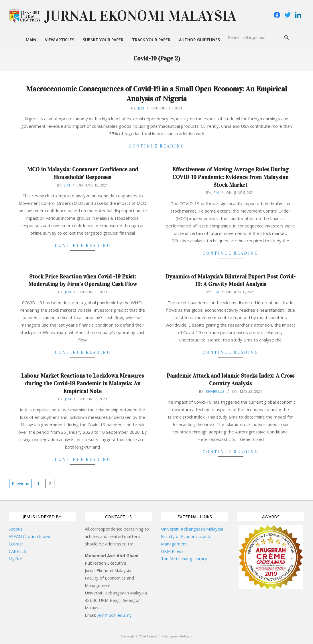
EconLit (16, 544)
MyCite (15, 559)
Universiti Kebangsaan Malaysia (192, 529)
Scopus (16, 529)
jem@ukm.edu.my (114, 615)
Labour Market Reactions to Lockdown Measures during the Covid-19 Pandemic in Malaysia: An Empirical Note (82, 383)
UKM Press (172, 551)
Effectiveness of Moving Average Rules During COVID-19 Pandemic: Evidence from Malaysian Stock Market (231, 177)
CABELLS (17, 551)
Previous (20, 483)
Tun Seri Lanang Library (184, 559)
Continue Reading (156, 146)
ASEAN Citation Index (29, 536)
